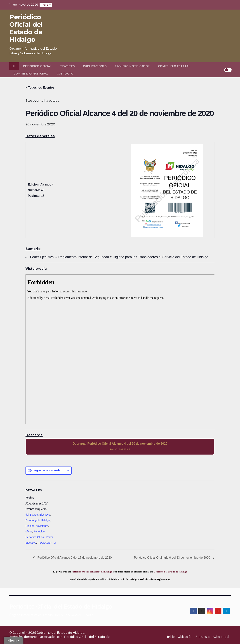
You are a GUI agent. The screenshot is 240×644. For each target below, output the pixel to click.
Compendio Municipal (31, 74)
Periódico (39, 531)
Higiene (30, 526)
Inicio (171, 637)
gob (37, 520)
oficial (29, 531)
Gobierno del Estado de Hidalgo (170, 572)
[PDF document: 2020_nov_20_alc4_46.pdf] (120, 349)
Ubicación (185, 637)
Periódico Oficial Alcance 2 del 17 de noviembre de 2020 (75, 558)
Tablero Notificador (132, 66)
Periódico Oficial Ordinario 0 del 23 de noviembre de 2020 (172, 558)
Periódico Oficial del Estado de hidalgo (92, 572)
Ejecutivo (45, 515)
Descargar (120, 446)
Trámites (67, 66)
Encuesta (202, 637)
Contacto (65, 74)
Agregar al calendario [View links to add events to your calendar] (49, 470)
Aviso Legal (221, 637)
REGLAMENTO (47, 543)
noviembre (42, 526)
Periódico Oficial (37, 66)
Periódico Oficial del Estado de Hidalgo (26, 28)
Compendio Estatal (174, 66)
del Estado (32, 515)
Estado (30, 520)
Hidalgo (45, 520)
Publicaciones (95, 66)
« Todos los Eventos (40, 88)
